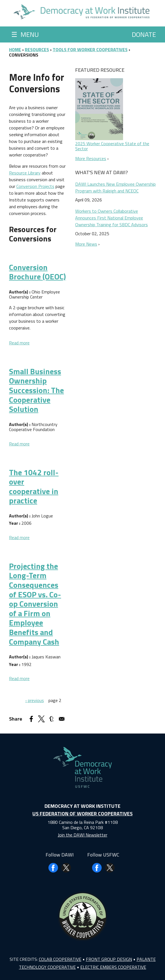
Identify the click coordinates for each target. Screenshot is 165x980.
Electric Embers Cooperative (113, 967)
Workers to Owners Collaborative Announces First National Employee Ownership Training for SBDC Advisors (112, 218)
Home (15, 50)
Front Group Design (109, 959)
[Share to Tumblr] (52, 719)
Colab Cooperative (60, 959)
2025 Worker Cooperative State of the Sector (112, 146)
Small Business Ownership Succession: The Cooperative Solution (36, 390)
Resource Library (25, 173)
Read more (19, 343)
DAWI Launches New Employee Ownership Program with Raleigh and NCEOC (115, 187)
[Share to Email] (62, 719)
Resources (37, 50)
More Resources (91, 158)
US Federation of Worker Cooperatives (83, 814)
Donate (144, 34)
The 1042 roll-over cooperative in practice (34, 486)
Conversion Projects (35, 186)
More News (86, 244)
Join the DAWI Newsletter (83, 835)
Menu (25, 34)
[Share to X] (41, 719)
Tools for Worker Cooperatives (90, 50)
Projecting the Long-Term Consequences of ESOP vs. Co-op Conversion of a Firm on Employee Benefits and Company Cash (35, 604)
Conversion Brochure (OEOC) (37, 272)
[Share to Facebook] (31, 719)
